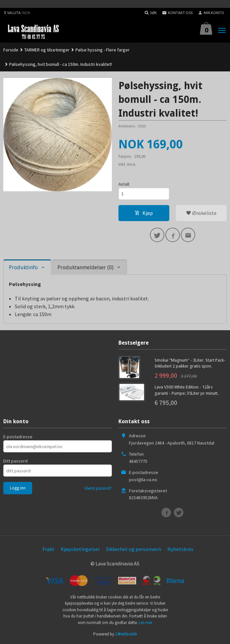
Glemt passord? (98, 488)
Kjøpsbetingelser (80, 549)
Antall (124, 184)
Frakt (48, 549)
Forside (11, 50)
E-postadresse (18, 437)
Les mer (146, 623)
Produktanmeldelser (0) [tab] (85, 267)
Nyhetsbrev (180, 549)
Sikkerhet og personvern (134, 549)
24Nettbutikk (126, 634)
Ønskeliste (201, 213)
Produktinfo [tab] (23, 267)
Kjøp (144, 213)
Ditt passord (15, 461)
